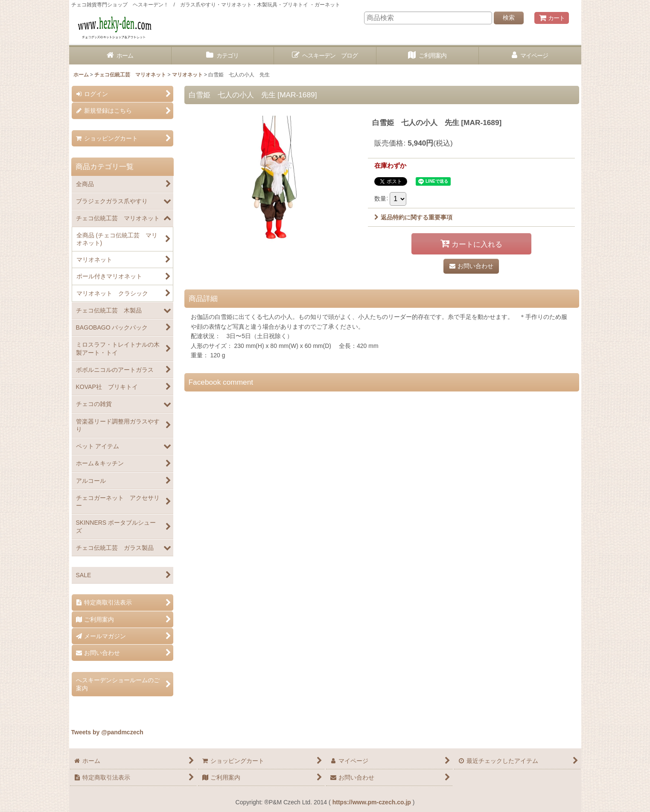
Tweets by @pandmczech (107, 732)
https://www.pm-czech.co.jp (372, 802)
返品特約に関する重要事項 (413, 217)
